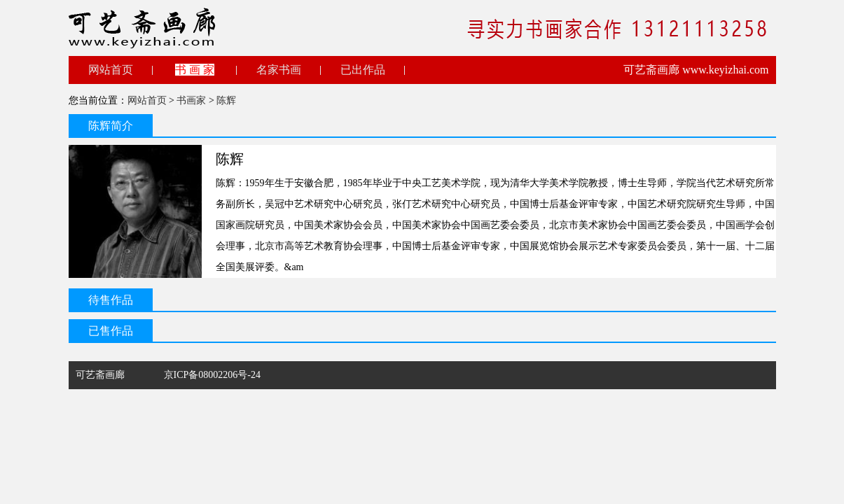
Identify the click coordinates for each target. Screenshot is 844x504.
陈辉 (226, 100)
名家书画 (279, 70)
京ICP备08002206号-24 (212, 375)
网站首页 (111, 70)
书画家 (191, 100)
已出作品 (363, 70)
